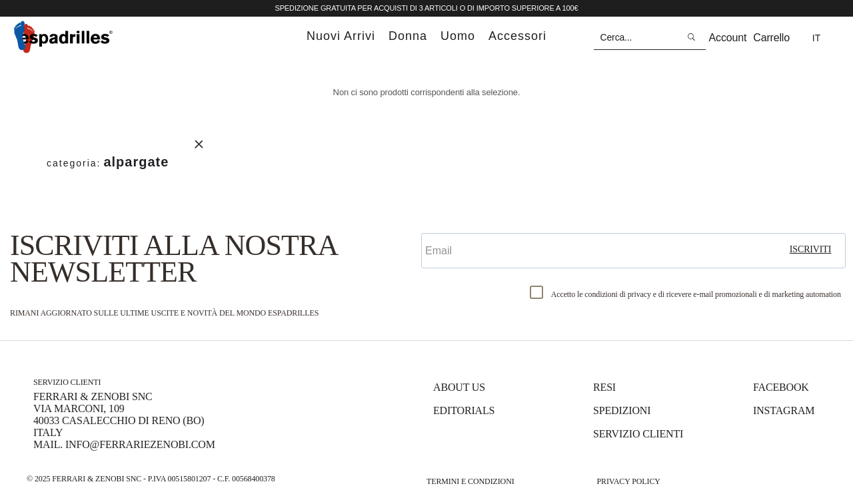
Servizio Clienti (638, 434)
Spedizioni (622, 410)
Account (728, 38)
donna (408, 36)
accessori (517, 36)
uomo (458, 36)
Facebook (781, 387)
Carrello (771, 38)
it (816, 38)
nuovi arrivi (341, 36)
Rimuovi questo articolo (199, 144)
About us (459, 387)
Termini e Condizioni (470, 481)
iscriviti (811, 249)
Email (438, 222)
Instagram (784, 410)
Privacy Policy (628, 481)
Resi (604, 387)
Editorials (464, 410)
